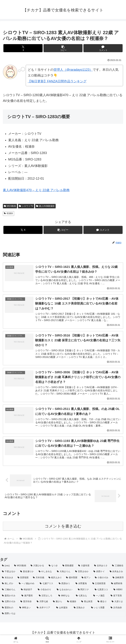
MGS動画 (10, 206)
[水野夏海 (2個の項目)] (82, 585)
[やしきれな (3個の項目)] (46, 573)
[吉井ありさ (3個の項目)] (101, 567)
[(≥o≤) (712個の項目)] (6, 567)
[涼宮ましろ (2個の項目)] (47, 597)
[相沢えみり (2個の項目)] (55, 579)
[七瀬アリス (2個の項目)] (47, 585)
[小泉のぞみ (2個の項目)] (102, 579)
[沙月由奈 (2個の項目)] (117, 609)
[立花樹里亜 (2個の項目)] (100, 585)
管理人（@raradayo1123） (73, 70)
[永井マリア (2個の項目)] (44, 609)
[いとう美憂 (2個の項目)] (99, 609)
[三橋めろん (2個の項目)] (9, 591)
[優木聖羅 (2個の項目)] (72, 579)
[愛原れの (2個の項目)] (9, 609)
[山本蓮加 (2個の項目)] (63, 609)
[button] (63, 48)
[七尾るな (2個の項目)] (83, 597)
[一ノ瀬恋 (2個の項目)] (100, 597)
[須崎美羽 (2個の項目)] (118, 579)
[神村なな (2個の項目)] (65, 597)
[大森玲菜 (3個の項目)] (84, 567)
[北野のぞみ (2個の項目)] (9, 603)
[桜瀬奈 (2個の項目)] (72, 603)
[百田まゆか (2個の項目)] (82, 573)
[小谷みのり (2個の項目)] (45, 591)
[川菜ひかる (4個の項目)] (38, 567)
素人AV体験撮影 (45, 206)
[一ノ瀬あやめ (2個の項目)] (27, 585)
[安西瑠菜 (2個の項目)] (23, 579)
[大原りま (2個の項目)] (118, 603)
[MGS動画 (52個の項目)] (20, 567)
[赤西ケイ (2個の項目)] (100, 573)
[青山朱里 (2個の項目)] (87, 603)
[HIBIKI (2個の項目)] (119, 591)
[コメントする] (103, 48)
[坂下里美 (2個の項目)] (117, 597)
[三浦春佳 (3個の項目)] (118, 567)
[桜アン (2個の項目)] (86, 579)
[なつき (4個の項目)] (54, 567)
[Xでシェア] (23, 48)
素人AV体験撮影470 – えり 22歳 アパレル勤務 (36, 190)
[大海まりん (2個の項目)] (64, 573)
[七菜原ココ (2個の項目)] (102, 591)
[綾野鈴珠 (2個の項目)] (118, 585)
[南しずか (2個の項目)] (8, 585)
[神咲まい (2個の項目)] (26, 609)
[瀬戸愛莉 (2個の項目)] (28, 597)
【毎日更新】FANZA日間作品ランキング (57, 81)
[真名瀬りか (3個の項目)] (27, 573)
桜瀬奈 (9, 213)
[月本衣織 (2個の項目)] (39, 579)
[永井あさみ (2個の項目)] (117, 573)
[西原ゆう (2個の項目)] (65, 585)
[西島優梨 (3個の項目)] (68, 567)
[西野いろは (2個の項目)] (63, 615)
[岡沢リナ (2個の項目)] (84, 591)
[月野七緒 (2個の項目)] (43, 603)
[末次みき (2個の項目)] (8, 579)
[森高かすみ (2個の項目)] (10, 597)
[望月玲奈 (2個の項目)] (27, 603)
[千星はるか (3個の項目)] (9, 573)
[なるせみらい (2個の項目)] (65, 591)
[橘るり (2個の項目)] (103, 603)
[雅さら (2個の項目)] (58, 603)
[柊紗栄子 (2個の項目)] (27, 591)
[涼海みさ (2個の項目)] (80, 609)
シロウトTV (26, 206)
